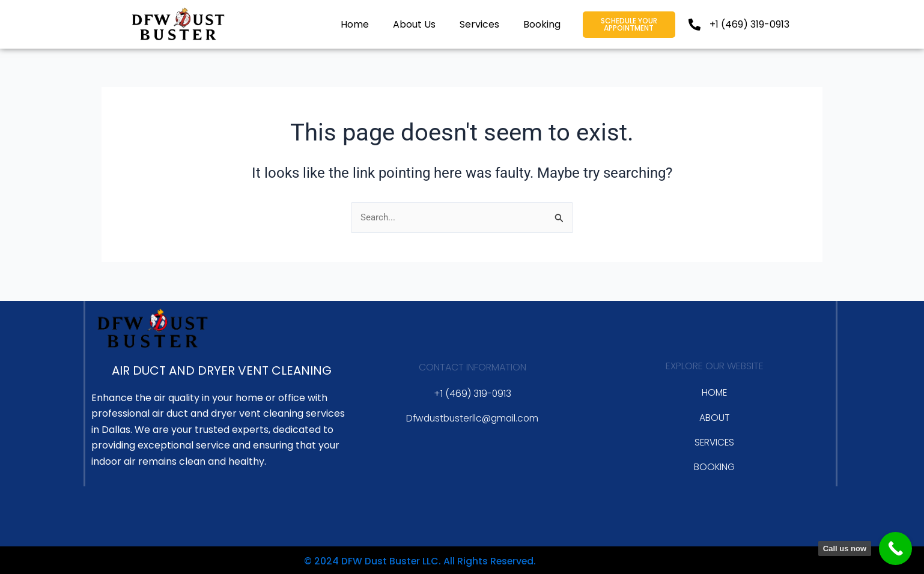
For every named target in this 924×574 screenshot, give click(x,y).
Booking (542, 24)
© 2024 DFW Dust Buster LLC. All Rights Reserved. (392, 560)
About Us (414, 24)
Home (355, 24)
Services (479, 24)
